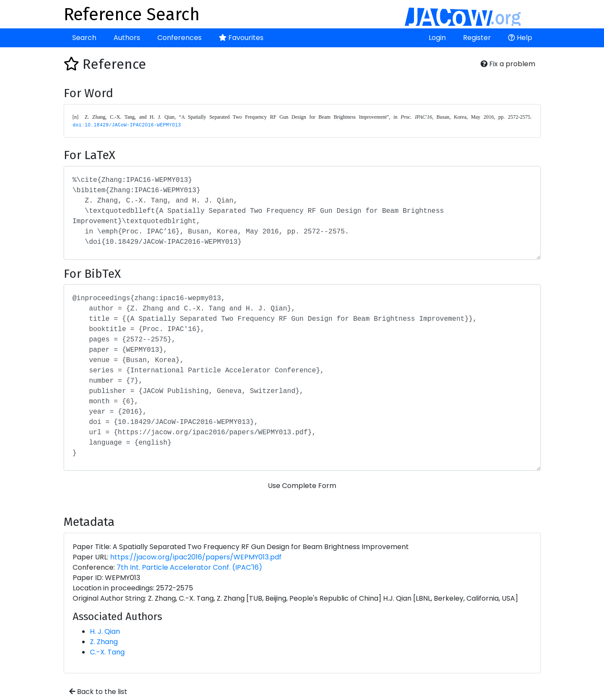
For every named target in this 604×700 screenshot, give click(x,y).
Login (437, 38)
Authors (127, 38)
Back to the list (98, 692)
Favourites (241, 38)
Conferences (179, 38)
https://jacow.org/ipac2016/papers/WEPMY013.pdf (196, 557)
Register (477, 38)
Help (520, 38)
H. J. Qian (105, 631)
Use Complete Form (302, 486)
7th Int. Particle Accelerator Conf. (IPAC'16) (189, 567)
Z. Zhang (104, 642)
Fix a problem (508, 64)
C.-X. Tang (107, 652)
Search (84, 38)
